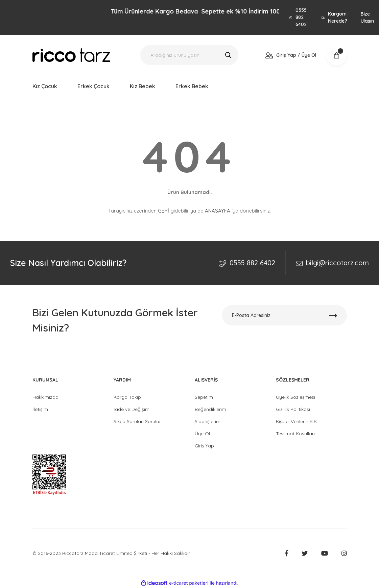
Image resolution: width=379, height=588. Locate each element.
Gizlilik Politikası (293, 409)
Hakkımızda (45, 397)
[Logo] (71, 55)
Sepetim (204, 397)
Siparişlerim (208, 421)
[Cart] (336, 55)
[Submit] (333, 315)
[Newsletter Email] (284, 315)
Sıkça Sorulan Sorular (137, 421)
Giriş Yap (204, 446)
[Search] (189, 55)
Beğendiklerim (210, 409)
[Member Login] (291, 55)
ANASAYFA (218, 211)
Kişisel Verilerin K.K (296, 421)
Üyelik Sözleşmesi (295, 397)
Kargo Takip (127, 397)
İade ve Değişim (132, 409)
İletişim (40, 409)
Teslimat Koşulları (295, 434)
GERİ (163, 211)
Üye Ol (202, 434)
